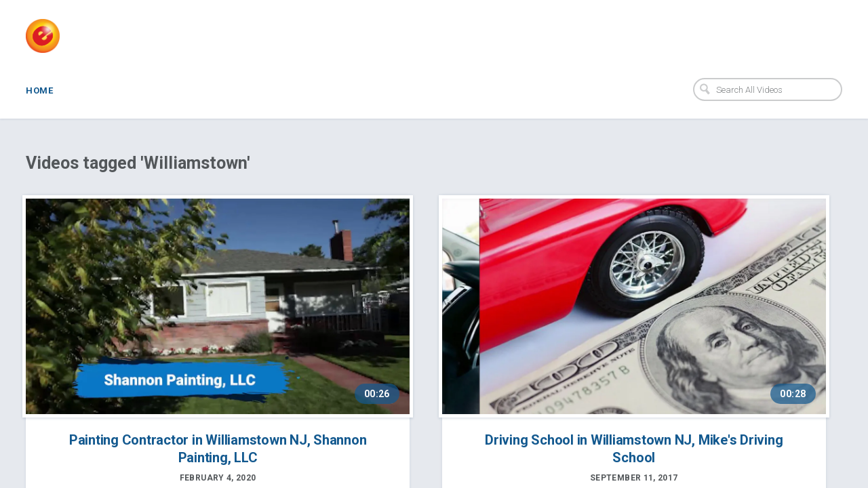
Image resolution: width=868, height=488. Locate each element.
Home (39, 90)
